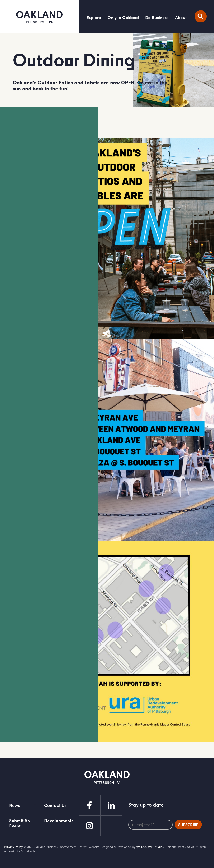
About (181, 17)
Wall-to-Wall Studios (150, 847)
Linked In (111, 805)
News (15, 805)
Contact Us (55, 805)
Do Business (157, 17)
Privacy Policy (13, 847)
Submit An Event (20, 823)
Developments (59, 820)
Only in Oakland (123, 17)
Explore (94, 17)
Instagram (89, 826)
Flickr (111, 826)
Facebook (89, 805)
